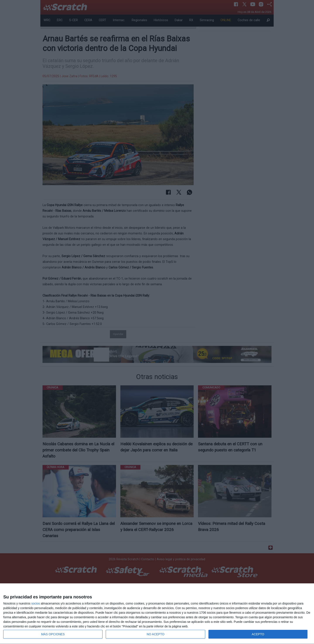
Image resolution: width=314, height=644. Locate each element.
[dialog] (157, 614)
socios (36, 603)
